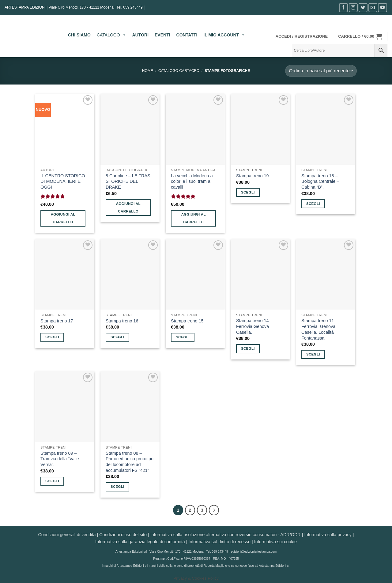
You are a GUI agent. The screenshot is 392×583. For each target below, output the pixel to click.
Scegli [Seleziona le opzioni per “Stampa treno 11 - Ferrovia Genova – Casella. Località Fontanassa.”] (313, 354)
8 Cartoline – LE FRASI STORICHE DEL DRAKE (129, 181)
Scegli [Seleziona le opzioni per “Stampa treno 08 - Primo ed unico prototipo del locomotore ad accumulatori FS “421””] (117, 487)
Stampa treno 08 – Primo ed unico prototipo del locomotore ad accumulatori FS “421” (130, 462)
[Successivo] (214, 510)
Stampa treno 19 (252, 176)
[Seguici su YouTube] (382, 8)
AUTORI (140, 35)
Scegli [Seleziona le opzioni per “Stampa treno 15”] (183, 337)
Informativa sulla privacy (328, 535)
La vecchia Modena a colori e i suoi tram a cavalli (192, 181)
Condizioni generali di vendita (67, 535)
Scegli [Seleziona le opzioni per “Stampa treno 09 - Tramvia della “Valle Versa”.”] (52, 481)
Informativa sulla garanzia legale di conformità (140, 542)
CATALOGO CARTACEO (179, 71)
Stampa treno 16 (122, 321)
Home (148, 71)
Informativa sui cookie (275, 542)
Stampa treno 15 (187, 321)
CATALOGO (111, 35)
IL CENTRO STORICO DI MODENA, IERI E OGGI (63, 181)
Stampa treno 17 (57, 321)
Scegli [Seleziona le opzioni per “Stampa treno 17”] (52, 337)
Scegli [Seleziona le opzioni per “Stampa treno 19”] (248, 192)
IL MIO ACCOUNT (224, 35)
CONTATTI (187, 35)
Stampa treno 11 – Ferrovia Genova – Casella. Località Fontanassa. (320, 329)
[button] (302, 36)
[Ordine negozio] (321, 71)
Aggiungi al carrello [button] (63, 218)
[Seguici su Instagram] (353, 8)
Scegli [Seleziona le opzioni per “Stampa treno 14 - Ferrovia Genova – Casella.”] (248, 348)
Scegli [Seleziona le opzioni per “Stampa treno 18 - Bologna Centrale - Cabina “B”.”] (313, 204)
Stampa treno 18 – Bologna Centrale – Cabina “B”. (320, 181)
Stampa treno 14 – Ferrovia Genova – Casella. (254, 326)
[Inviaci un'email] (373, 8)
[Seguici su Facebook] (343, 8)
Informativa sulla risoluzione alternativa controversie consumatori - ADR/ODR (226, 535)
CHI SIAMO (79, 35)
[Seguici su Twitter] (363, 8)
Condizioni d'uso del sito (123, 535)
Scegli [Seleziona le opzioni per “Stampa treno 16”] (117, 337)
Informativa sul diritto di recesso (220, 542)
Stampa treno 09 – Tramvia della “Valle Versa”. (60, 459)
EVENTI (162, 35)
